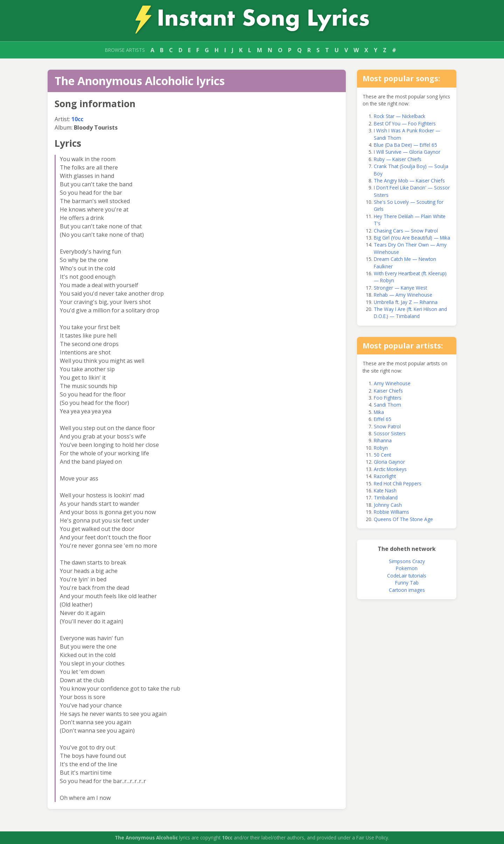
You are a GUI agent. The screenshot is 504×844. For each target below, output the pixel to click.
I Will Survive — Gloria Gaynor (407, 152)
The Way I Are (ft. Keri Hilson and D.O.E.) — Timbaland (410, 313)
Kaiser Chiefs (388, 391)
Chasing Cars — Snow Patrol (406, 231)
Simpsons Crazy (407, 561)
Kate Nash (385, 490)
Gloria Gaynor (389, 462)
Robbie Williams (391, 512)
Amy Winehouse (392, 383)
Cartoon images (407, 590)
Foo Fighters (388, 398)
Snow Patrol (387, 426)
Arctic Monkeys (390, 469)
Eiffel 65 (383, 419)
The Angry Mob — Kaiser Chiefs (409, 181)
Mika (379, 412)
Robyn (381, 448)
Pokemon (407, 568)
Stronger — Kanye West (400, 288)
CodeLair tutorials (407, 576)
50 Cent (382, 455)
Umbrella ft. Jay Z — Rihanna (406, 302)
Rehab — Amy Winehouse (403, 295)
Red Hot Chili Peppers (398, 483)
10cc (77, 119)
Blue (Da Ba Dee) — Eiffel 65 (405, 145)
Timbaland (386, 497)
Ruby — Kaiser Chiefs (398, 159)
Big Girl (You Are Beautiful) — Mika (412, 238)
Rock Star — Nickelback (400, 116)
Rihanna (383, 440)
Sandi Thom (387, 405)
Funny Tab (407, 583)
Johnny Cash (388, 505)
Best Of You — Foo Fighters (405, 123)
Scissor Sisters (390, 433)
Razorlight (385, 476)
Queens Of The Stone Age (403, 519)
